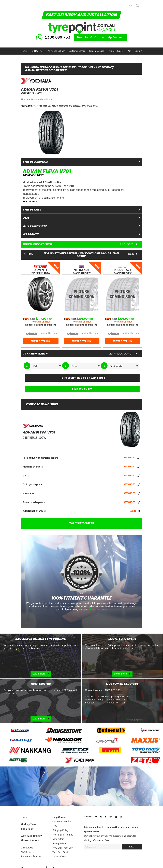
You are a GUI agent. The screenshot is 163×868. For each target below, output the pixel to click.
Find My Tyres (37, 51)
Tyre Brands (27, 829)
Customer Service (77, 51)
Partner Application (31, 856)
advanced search (123, 354)
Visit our (100, 37)
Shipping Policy (61, 830)
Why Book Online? (56, 51)
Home (24, 51)
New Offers (58, 839)
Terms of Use (59, 857)
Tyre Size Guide (115, 51)
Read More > (30, 201)
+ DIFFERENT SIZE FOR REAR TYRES (82, 378)
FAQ (129, 51)
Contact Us (27, 848)
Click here (129, 244)
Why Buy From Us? (63, 848)
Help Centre (59, 817)
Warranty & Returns (63, 835)
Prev (28, 254)
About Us (26, 852)
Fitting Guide (59, 843)
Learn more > (99, 609)
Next (133, 254)
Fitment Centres (97, 51)
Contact (138, 51)
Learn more (41, 673)
